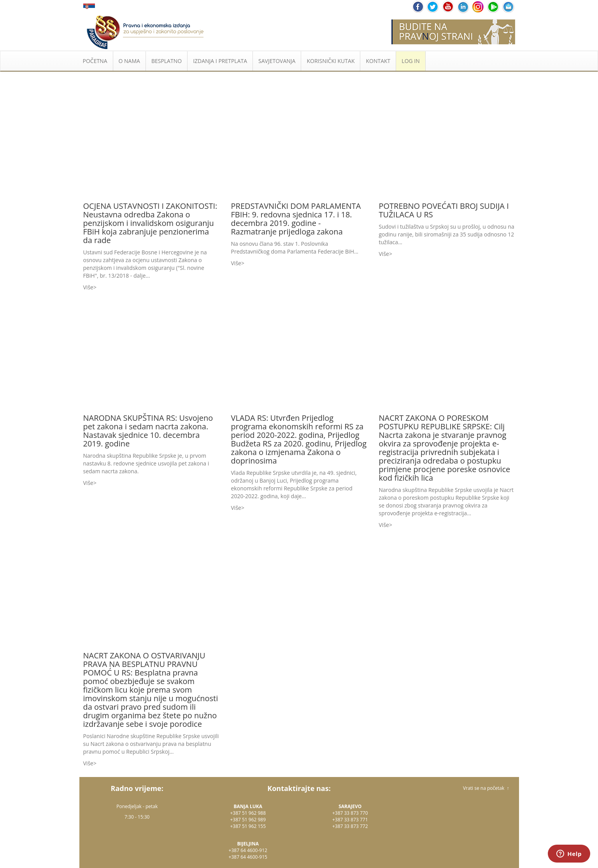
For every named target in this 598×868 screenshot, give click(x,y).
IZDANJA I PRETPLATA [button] (220, 61)
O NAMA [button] (129, 61)
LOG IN (410, 61)
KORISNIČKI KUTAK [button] (331, 61)
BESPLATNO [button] (167, 61)
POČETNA (95, 61)
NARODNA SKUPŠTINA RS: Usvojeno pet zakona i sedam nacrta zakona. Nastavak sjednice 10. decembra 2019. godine (148, 431)
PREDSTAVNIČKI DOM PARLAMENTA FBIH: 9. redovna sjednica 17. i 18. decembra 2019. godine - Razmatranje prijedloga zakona (296, 219)
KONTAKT (378, 61)
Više (88, 287)
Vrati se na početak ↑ (486, 788)
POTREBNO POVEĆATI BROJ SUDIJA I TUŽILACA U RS (444, 210)
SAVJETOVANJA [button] (277, 61)
